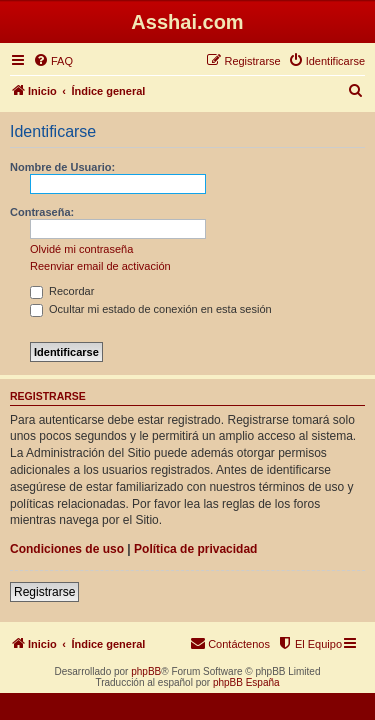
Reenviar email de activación (100, 266)
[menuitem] (53, 61)
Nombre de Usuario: (62, 167)
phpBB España (246, 682)
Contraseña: (42, 212)
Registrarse (44, 592)
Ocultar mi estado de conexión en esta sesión (151, 309)
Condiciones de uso (67, 549)
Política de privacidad (195, 549)
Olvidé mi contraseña (81, 249)
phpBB (146, 671)
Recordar (62, 291)
